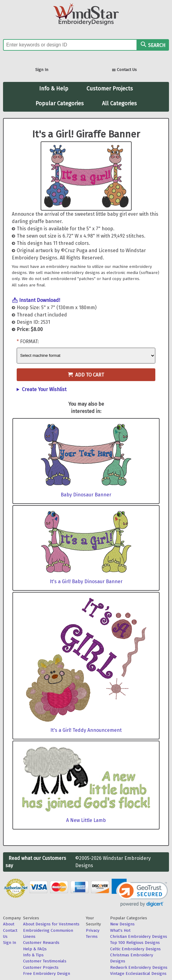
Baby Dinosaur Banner (86, 495)
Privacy (93, 930)
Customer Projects (110, 89)
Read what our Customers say (36, 862)
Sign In (42, 70)
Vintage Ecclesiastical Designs (138, 973)
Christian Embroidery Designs (139, 936)
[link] (140, 893)
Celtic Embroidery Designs (135, 949)
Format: (29, 341)
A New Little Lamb (86, 820)
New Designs (122, 924)
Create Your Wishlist (44, 389)
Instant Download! (40, 300)
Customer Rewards (41, 943)
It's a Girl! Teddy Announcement (86, 730)
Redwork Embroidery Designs (139, 967)
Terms (92, 936)
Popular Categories (60, 103)
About (9, 924)
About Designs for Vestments (51, 924)
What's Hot (120, 930)
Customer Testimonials (45, 961)
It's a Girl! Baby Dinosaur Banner (86, 581)
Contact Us (124, 70)
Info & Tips (33, 955)
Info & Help (54, 89)
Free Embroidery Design (47, 973)
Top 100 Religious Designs (135, 943)
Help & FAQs (35, 949)
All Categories (119, 103)
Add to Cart (86, 375)
